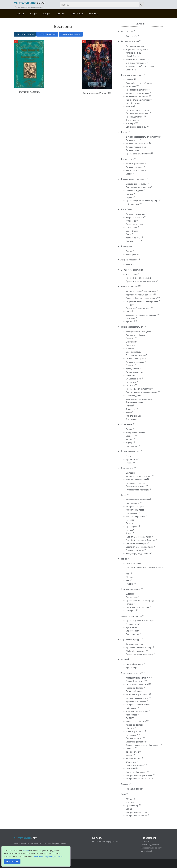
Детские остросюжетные (137, 144)
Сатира (129, 809)
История (130, 439)
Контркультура (132, 513)
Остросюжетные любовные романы (142, 301)
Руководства (132, 627)
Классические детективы (137, 97)
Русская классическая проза (139, 537)
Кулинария (131, 221)
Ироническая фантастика (137, 698)
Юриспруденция (133, 416)
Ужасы (129, 755)
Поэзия (129, 463)
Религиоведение (133, 396)
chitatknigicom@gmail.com (107, 841)
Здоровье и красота (135, 217)
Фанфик (130, 584)
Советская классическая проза (140, 547)
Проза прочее (132, 527)
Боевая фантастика (134, 681)
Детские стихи (133, 150)
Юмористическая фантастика (139, 775)
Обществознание (134, 379)
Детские (124, 132)
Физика (129, 406)
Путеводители (132, 624)
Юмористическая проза (137, 812)
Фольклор (125, 784)
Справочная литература (131, 616)
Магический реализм (136, 517)
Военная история (134, 352)
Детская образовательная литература (143, 137)
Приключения (127, 468)
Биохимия (130, 345)
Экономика (131, 70)
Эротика (130, 322)
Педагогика (131, 382)
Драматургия (126, 246)
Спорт (129, 234)
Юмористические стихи (137, 816)
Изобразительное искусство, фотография (145, 567)
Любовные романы (129, 287)
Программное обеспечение (138, 278)
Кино (128, 574)
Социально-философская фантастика (142, 745)
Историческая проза (135, 506)
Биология (130, 338)
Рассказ (129, 530)
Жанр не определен (130, 260)
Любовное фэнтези (135, 725)
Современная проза (135, 550)
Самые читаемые (47, 34)
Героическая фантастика (137, 684)
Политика (130, 385)
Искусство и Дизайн (135, 191)
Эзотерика (131, 611)
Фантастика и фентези (131, 673)
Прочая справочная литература (140, 621)
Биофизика (131, 342)
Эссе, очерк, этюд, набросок (138, 554)
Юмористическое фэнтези (138, 779)
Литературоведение (135, 372)
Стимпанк (130, 748)
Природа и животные (136, 483)
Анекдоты (130, 799)
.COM (29, 3)
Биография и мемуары (136, 433)
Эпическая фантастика (136, 772)
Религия (130, 604)
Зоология (130, 365)
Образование (126, 424)
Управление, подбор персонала (140, 66)
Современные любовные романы (141, 315)
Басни (129, 456)
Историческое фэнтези (136, 705)
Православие (132, 597)
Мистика (130, 728)
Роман (129, 533)
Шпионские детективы (136, 127)
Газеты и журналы (134, 564)
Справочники (132, 631)
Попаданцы (131, 735)
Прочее (124, 559)
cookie (26, 850)
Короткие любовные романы (139, 295)
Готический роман (134, 691)
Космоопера (132, 715)
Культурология (133, 369)
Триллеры (130, 123)
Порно (129, 305)
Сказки (129, 174)
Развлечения (132, 228)
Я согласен (14, 861)
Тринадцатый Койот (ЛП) (97, 93)
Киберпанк (131, 708)
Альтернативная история (137, 678)
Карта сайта (146, 841)
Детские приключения (136, 147)
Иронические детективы (137, 90)
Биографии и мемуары (136, 184)
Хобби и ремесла (134, 238)
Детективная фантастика (137, 695)
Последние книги (25, 34)
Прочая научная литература (138, 389)
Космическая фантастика (137, 711)
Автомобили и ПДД (135, 664)
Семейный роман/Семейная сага (141, 540)
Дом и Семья (126, 209)
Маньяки (130, 107)
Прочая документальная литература (142, 201)
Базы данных (132, 275)
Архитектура (132, 668)
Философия (131, 409)
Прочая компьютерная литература (141, 281)
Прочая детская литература (138, 154)
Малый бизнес (133, 56)
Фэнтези (130, 769)
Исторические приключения (139, 476)
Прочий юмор (132, 806)
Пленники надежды (29, 92)
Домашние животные (136, 214)
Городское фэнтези (135, 688)
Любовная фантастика (136, 722)
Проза (123, 495)
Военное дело (127, 31)
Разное (129, 264)
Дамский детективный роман (139, 83)
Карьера (130, 443)
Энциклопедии (133, 634)
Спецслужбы (132, 36)
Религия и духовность (130, 589)
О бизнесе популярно (136, 63)
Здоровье (130, 436)
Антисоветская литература (138, 500)
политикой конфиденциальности (48, 856)
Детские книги (127, 159)
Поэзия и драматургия (130, 451)
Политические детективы (137, 110)
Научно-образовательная (132, 327)
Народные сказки (134, 789)
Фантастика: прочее (135, 765)
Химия (129, 412)
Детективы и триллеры (131, 75)
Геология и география (136, 355)
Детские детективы (135, 167)
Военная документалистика (138, 187)
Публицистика (132, 204)
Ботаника (130, 348)
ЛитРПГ (129, 718)
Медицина (131, 375)
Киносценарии (133, 254)
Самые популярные (71, 34)
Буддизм (130, 594)
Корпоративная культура (137, 49)
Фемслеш (130, 318)
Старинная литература (130, 639)
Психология (131, 446)
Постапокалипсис (134, 738)
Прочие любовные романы (138, 308)
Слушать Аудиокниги (150, 845)
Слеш (128, 311)
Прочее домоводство (136, 224)
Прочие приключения (136, 486)
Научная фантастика (135, 732)
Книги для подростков (136, 170)
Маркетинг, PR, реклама (137, 60)
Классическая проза (135, 510)
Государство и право (135, 359)
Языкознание (132, 419)
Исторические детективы (137, 93)
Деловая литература (130, 41)
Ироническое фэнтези (136, 701)
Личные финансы (134, 53)
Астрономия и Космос (136, 335)
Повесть (130, 523)
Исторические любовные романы (141, 291)
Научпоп (130, 197)
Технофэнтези (132, 752)
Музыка (129, 577)
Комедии (130, 802)
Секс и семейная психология (139, 399)
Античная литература (135, 644)
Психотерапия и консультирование (142, 392)
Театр (128, 580)
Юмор (123, 794)
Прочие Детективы (134, 117)
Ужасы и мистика (134, 758)
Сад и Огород (132, 231)
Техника (124, 660)
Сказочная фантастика (136, 742)
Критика (130, 194)
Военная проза (133, 503)
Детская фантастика (135, 164)
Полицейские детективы (137, 113)
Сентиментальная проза (137, 543)
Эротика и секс (133, 241)
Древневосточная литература (139, 648)
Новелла (130, 520)
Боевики (130, 80)
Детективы (131, 86)
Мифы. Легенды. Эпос (136, 651)
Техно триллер (133, 120)
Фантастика (131, 762)
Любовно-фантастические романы (141, 298)
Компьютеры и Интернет (132, 270)
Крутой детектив (133, 103)
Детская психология (135, 362)
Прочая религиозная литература (141, 601)
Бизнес (129, 429)
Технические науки (135, 402)
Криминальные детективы (138, 100)
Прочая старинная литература (139, 654)
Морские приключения (136, 480)
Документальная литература (133, 179)
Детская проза (132, 140)
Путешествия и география (138, 490)
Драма (129, 251)
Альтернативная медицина (138, 332)
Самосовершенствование (137, 607)
